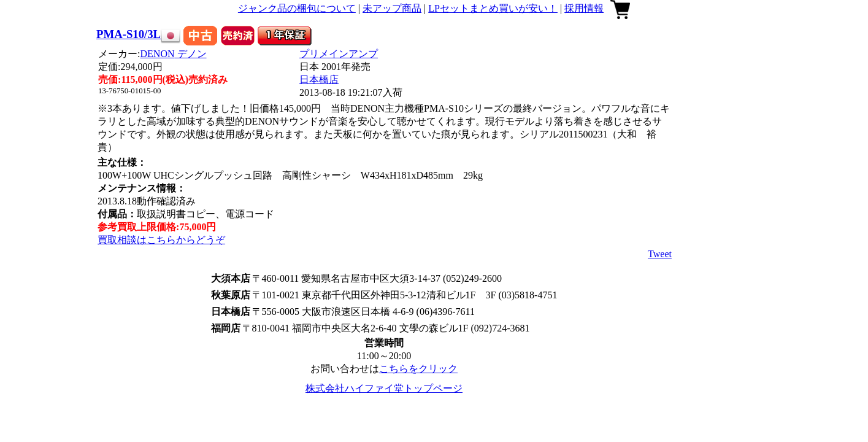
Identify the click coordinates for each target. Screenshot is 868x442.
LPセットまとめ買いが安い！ (493, 8)
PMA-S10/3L (129, 34)
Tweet (660, 254)
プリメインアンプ (339, 54)
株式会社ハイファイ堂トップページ (384, 388)
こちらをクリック (418, 369)
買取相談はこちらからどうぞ (161, 240)
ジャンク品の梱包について (297, 8)
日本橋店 (319, 79)
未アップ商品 (392, 8)
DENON (174, 54)
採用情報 (584, 8)
